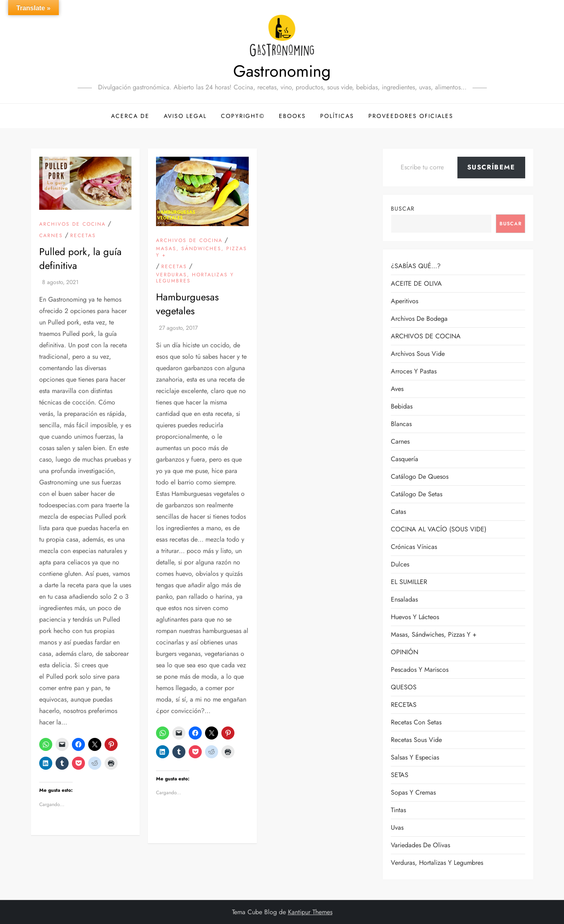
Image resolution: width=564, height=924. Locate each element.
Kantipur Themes (310, 912)
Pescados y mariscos (420, 670)
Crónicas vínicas (414, 547)
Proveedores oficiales (411, 116)
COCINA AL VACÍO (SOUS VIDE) (439, 529)
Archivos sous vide (418, 354)
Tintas (398, 810)
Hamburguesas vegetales (187, 304)
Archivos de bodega (419, 319)
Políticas (337, 116)
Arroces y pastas (414, 371)
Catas (398, 512)
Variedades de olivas (420, 845)
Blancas (401, 424)
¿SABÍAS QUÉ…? (416, 266)
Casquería (405, 459)
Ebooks (292, 116)
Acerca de (130, 116)
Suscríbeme (491, 167)
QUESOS (404, 687)
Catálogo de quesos (420, 476)
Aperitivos (405, 301)
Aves (397, 389)
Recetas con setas (416, 722)
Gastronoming (282, 71)
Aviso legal (185, 116)
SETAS (400, 775)
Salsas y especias (415, 757)
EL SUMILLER (409, 582)
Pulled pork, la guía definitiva (80, 259)
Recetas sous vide (416, 740)
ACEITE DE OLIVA (416, 283)
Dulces (400, 564)
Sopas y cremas (413, 792)
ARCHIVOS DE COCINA (72, 224)
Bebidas (402, 406)
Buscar (403, 209)
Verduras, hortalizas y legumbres (195, 278)
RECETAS (83, 236)
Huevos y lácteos (415, 617)
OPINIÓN (405, 652)
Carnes (51, 236)
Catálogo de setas (417, 494)
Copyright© (243, 116)
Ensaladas (404, 599)
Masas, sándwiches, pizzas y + (202, 252)
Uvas (397, 827)
